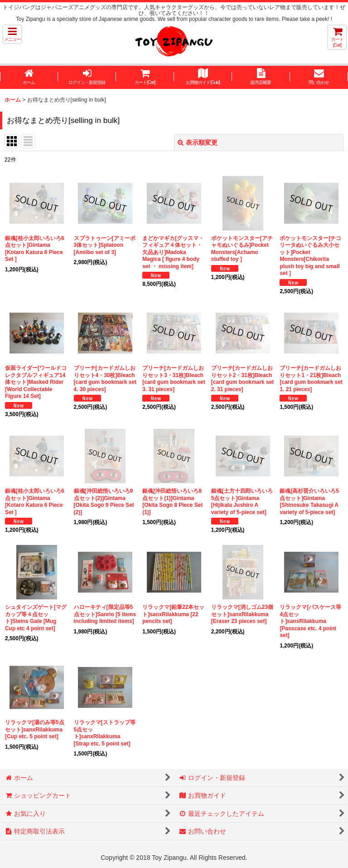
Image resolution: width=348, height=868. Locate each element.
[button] (12, 34)
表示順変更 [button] (198, 142)
